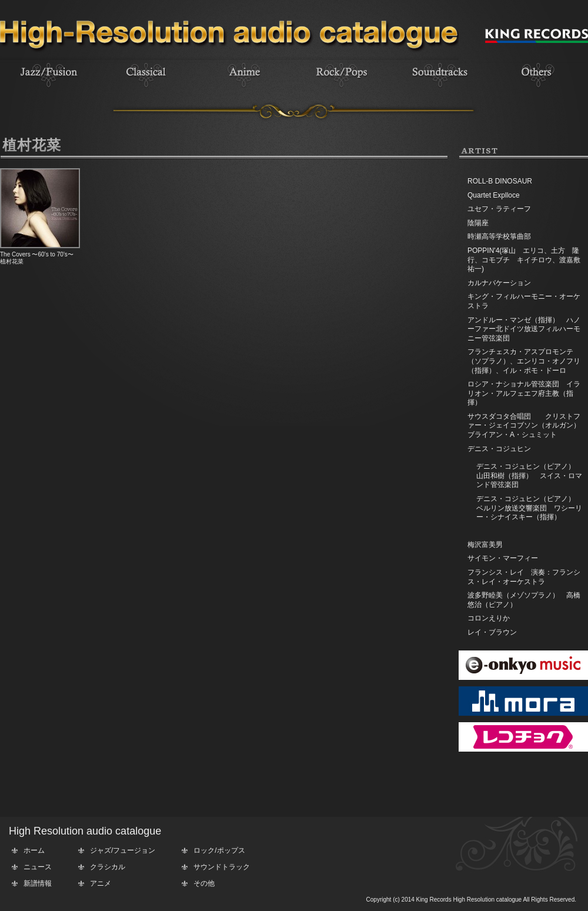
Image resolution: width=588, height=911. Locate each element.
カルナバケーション (499, 283)
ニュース (38, 867)
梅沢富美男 (485, 545)
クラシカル (108, 867)
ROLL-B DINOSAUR (500, 181)
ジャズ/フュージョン (123, 850)
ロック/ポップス (219, 850)
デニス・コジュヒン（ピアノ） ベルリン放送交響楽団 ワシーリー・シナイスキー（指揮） (529, 508)
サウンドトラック (222, 867)
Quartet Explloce (494, 195)
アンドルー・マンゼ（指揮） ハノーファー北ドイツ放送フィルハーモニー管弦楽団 (524, 329)
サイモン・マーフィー (503, 558)
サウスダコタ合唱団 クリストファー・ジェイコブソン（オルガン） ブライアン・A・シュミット (527, 426)
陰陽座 (478, 223)
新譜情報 (38, 883)
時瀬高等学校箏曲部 (499, 236)
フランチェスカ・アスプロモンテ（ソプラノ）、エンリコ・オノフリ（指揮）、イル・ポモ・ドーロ (524, 361)
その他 (204, 883)
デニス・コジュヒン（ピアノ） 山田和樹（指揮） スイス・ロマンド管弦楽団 (529, 475)
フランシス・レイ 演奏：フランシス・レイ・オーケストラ (524, 577)
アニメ (101, 883)
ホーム (34, 850)
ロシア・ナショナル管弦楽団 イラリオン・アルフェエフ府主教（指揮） (524, 393)
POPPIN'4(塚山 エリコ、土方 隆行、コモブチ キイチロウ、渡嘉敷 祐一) (527, 260)
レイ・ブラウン (492, 632)
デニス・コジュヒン (499, 449)
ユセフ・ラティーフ (499, 209)
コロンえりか (489, 618)
